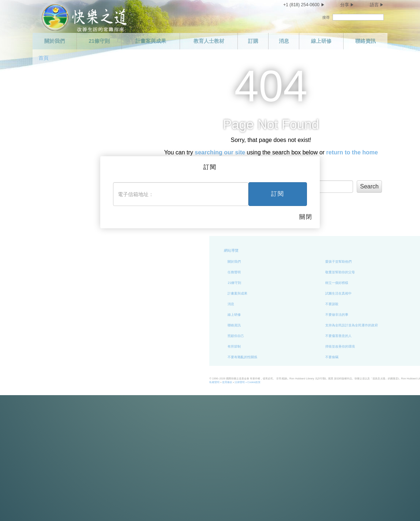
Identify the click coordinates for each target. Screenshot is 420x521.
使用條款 (158, 382)
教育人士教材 (209, 41)
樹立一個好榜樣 (268, 283)
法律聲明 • (172, 382)
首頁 (44, 58)
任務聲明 (165, 272)
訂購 (253, 41)
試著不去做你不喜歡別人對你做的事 (380, 315)
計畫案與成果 (151, 41)
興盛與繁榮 (362, 336)
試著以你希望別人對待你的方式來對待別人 (385, 325)
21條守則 (99, 41)
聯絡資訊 (365, 41)
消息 (284, 41)
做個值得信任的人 (367, 262)
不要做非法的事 (268, 315)
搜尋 (326, 17)
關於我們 (55, 41)
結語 (357, 346)
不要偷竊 (263, 357)
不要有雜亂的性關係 (173, 357)
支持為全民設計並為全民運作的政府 (282, 325)
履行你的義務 (364, 272)
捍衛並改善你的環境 (271, 346)
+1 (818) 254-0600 (301, 5)
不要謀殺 (263, 304)
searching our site (220, 152)
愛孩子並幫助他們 (269, 262)
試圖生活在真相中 (269, 293)
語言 (374, 5)
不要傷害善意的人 (269, 336)
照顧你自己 (167, 336)
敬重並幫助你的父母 (271, 272)
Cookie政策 (184, 382)
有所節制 (165, 346)
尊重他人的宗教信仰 (369, 304)
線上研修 (321, 41)
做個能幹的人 (364, 293)
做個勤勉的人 (364, 283)
